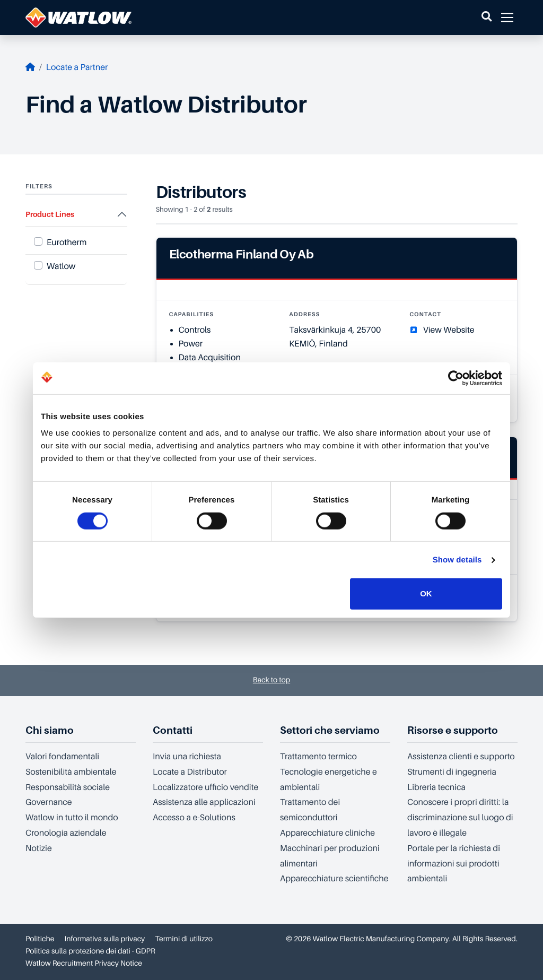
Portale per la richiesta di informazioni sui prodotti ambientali (454, 864)
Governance (49, 802)
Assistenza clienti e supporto (461, 757)
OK (426, 593)
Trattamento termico (318, 757)
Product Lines (50, 214)
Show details (457, 560)
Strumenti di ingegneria (452, 772)
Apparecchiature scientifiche (334, 879)
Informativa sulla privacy (105, 939)
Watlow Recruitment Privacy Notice (84, 964)
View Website (449, 330)
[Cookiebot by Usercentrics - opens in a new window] (456, 378)
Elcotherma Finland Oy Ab (242, 254)
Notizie (39, 848)
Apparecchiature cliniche (327, 833)
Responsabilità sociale (68, 787)
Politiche (40, 939)
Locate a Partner (77, 67)
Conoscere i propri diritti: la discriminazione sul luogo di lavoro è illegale (460, 818)
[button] (487, 18)
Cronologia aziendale (66, 833)
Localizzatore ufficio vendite (205, 787)
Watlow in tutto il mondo (72, 818)
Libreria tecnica (436, 787)
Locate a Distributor (190, 772)
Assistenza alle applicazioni (204, 802)
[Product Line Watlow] (38, 265)
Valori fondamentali (62, 757)
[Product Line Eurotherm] (38, 241)
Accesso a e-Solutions (194, 818)
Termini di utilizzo (184, 939)
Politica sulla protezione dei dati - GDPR (90, 951)
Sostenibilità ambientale (71, 772)
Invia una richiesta (187, 757)
